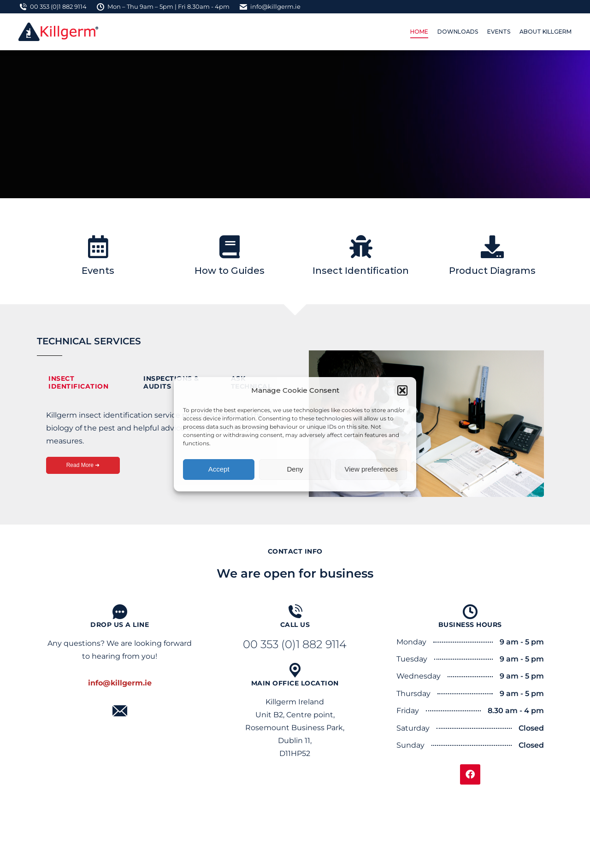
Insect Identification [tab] (78, 382)
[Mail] (120, 711)
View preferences (372, 469)
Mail (120, 724)
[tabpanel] (164, 446)
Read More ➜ (83, 465)
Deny (295, 469)
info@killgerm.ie (270, 7)
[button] (402, 390)
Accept (219, 469)
